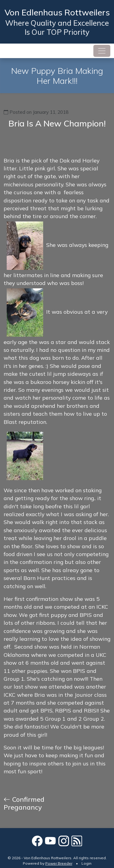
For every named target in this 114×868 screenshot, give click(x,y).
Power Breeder (59, 863)
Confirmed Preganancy (24, 803)
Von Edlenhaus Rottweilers (57, 12)
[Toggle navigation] (102, 51)
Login (86, 863)
